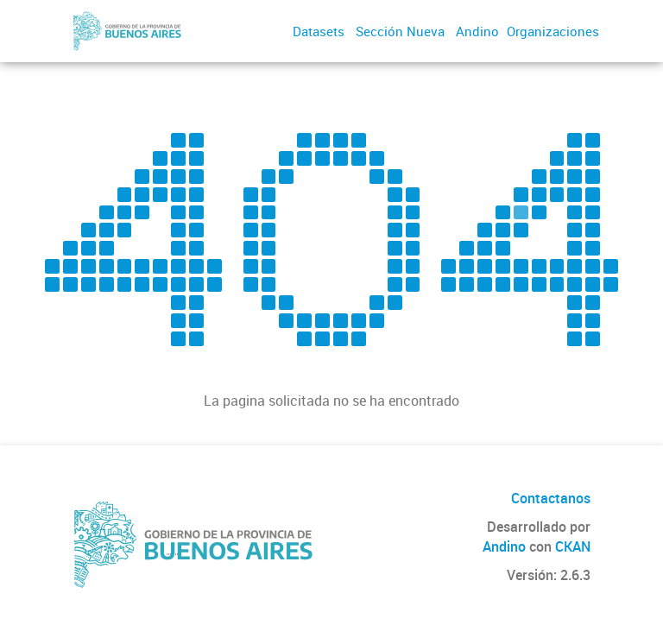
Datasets (319, 31)
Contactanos (551, 498)
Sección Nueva (400, 31)
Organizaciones (553, 31)
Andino (477, 31)
